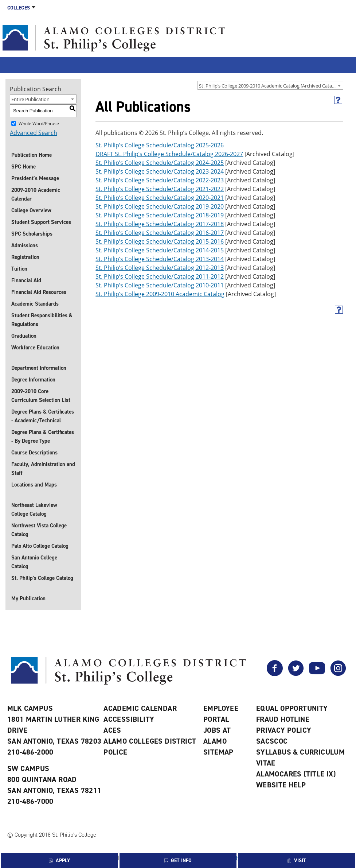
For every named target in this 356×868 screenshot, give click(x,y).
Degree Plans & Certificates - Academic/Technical (43, 416)
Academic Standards (35, 304)
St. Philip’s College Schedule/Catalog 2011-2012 (160, 276)
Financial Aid (26, 280)
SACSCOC (272, 741)
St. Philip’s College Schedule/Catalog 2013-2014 (160, 259)
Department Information (39, 368)
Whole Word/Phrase (39, 123)
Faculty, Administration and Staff (43, 469)
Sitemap (218, 752)
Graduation (24, 336)
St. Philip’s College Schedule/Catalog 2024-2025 (160, 163)
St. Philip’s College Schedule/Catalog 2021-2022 (160, 189)
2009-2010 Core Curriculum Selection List (41, 396)
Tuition (19, 269)
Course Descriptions (34, 453)
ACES (112, 730)
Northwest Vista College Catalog (39, 530)
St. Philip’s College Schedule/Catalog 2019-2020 (160, 206)
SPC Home (24, 167)
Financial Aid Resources (39, 292)
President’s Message (35, 178)
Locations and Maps (34, 485)
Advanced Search (34, 133)
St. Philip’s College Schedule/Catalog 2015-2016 (160, 241)
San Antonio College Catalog (34, 562)
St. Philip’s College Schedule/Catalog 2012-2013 (160, 268)
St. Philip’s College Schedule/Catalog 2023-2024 (160, 171)
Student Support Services (41, 222)
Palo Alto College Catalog (40, 546)
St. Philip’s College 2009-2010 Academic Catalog (160, 294)
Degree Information (33, 380)
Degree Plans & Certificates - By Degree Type (43, 437)
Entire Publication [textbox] (30, 99)
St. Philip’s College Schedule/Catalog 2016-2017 (160, 233)
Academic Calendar (140, 708)
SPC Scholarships (32, 234)
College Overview (31, 210)
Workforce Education (35, 348)
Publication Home (32, 155)
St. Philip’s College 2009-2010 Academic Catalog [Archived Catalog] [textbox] (269, 86)
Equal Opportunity (292, 708)
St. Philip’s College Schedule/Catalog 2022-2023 (160, 180)
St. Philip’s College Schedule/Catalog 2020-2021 (160, 198)
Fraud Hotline (283, 719)
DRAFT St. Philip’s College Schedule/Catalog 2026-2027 (169, 154)
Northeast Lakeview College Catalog (34, 509)
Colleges (19, 8)
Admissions (25, 245)
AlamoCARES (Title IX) (296, 774)
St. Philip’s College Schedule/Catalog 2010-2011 (160, 285)
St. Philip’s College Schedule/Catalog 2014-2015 (160, 250)
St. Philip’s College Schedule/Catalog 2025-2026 (160, 145)
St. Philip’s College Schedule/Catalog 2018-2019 (160, 215)
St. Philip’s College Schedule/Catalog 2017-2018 (160, 224)
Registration (25, 257)
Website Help (281, 785)
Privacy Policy (284, 730)
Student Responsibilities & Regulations (42, 320)
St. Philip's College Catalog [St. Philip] (42, 578)
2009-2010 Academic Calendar (36, 194)
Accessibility (129, 719)
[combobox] (270, 85)
